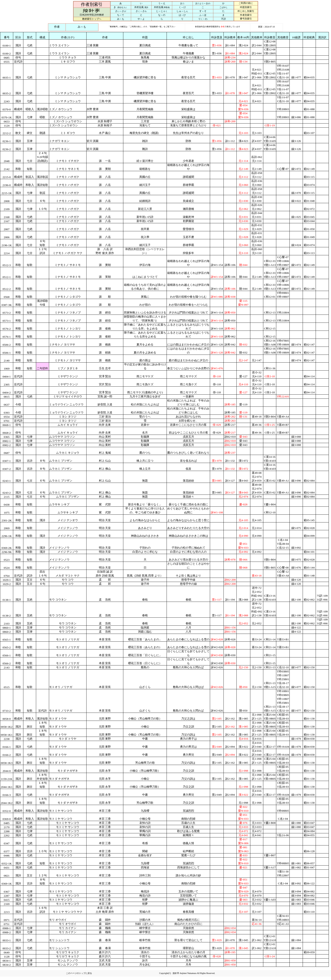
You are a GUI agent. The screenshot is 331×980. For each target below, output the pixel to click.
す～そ (203, 11)
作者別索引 (246, 15)
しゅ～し (182, 11)
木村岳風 (141, 7)
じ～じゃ (162, 11)
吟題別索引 (246, 7)
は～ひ (182, 15)
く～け (182, 7)
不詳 (223, 19)
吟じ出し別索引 (246, 11)
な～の (162, 15)
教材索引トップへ (92, 19)
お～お (203, 3)
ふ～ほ (203, 15)
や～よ (141, 19)
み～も (121, 19)
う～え (162, 3)
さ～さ (121, 11)
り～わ (203, 19)
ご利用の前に (246, 3)
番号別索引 (246, 19)
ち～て (121, 15)
